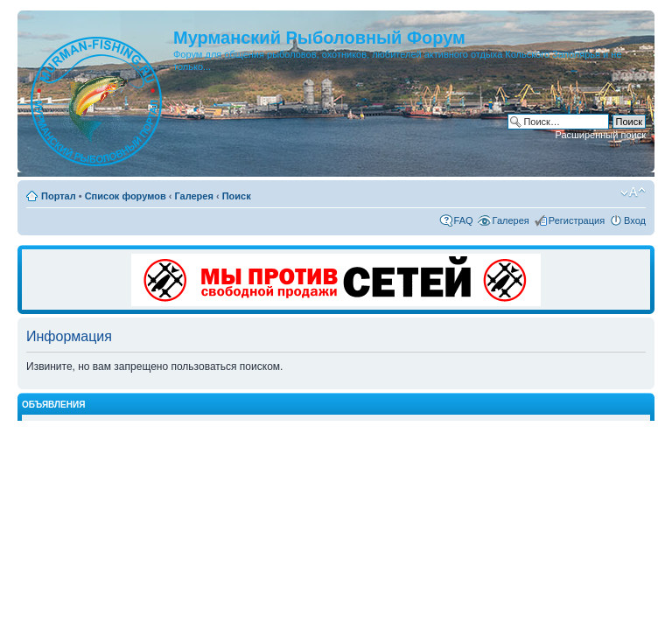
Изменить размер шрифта (633, 192)
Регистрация (577, 220)
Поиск (237, 196)
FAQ (464, 220)
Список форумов (126, 196)
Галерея (193, 196)
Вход (635, 220)
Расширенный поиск (600, 135)
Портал (59, 196)
